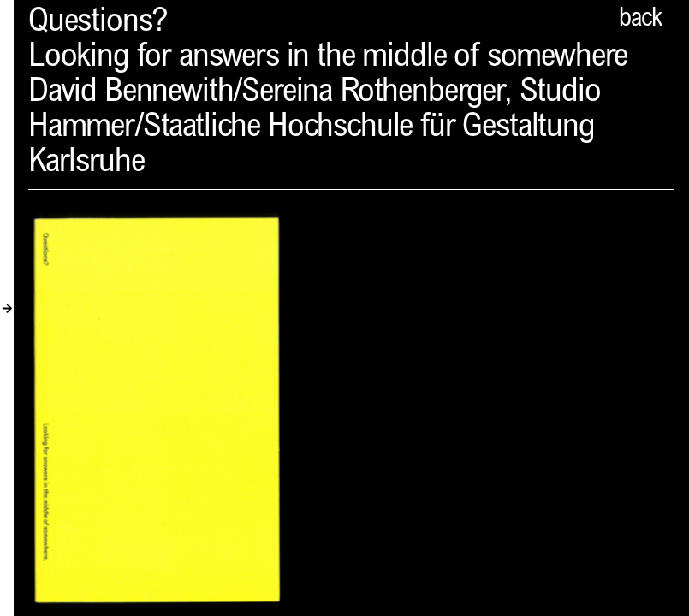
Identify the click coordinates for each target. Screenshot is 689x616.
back (640, 20)
